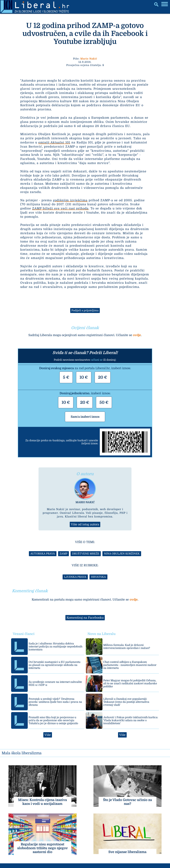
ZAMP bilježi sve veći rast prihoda (60, 208)
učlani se (97, 360)
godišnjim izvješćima (70, 200)
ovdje (137, 335)
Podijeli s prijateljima (85, 310)
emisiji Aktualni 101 (54, 142)
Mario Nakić (89, 59)
